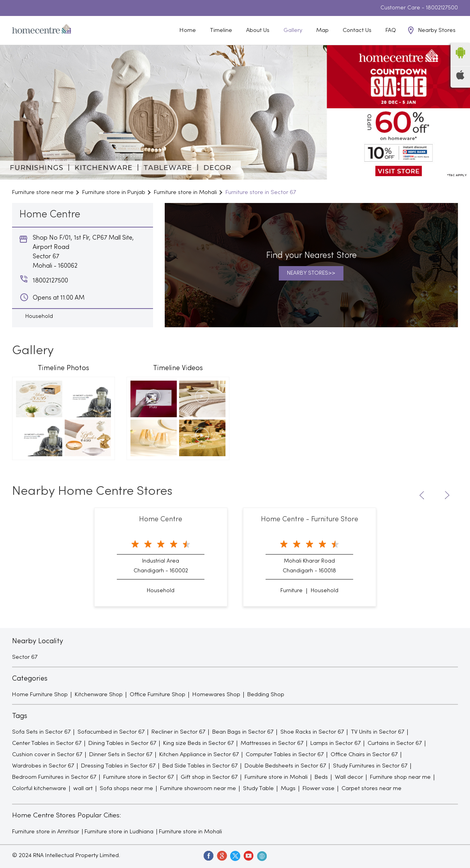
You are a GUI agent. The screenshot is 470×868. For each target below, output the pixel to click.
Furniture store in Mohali (190, 832)
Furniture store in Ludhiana (119, 832)
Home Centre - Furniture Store (310, 520)
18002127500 (442, 8)
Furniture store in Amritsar (46, 832)
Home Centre (161, 520)
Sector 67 (25, 657)
